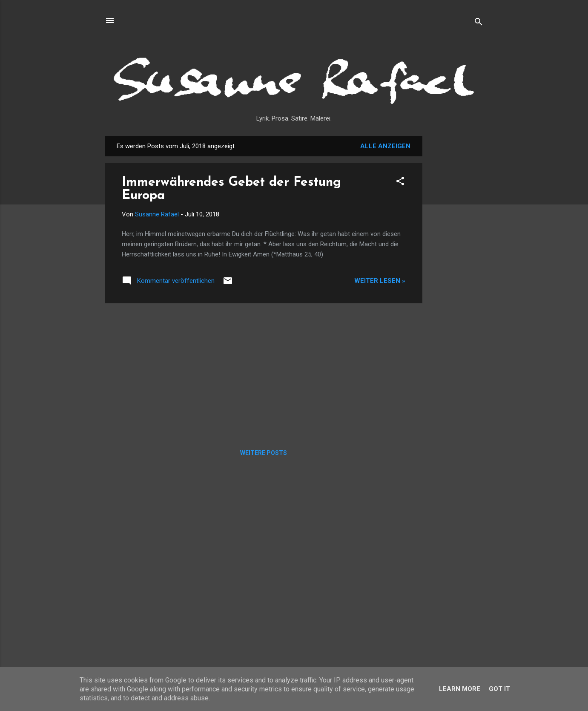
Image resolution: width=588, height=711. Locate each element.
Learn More (460, 689)
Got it (499, 689)
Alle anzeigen (385, 146)
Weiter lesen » (380, 281)
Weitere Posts (264, 453)
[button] (400, 183)
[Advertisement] (456, 264)
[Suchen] (479, 23)
